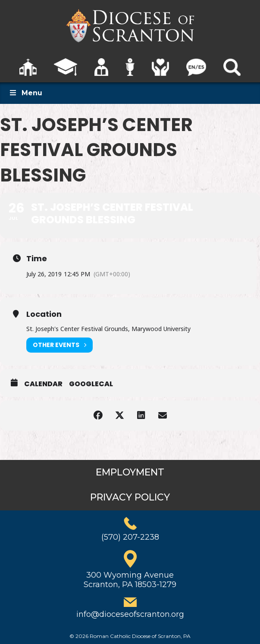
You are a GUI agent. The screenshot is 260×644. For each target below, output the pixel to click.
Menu (25, 93)
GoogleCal (91, 384)
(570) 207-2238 (130, 537)
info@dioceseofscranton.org (130, 614)
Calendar (43, 384)
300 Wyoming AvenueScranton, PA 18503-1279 (130, 580)
